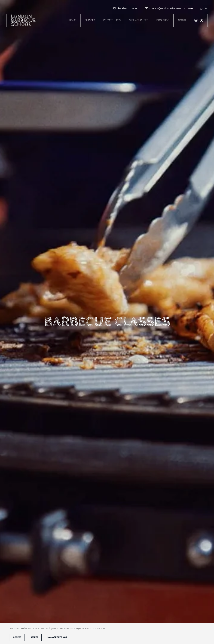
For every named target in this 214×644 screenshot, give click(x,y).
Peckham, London (126, 8)
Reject (34, 637)
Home (73, 20)
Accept (17, 637)
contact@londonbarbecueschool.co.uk (169, 8)
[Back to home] (24, 20)
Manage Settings (57, 637)
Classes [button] (90, 20)
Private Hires (112, 20)
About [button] (182, 20)
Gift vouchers (138, 20)
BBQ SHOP (163, 20)
